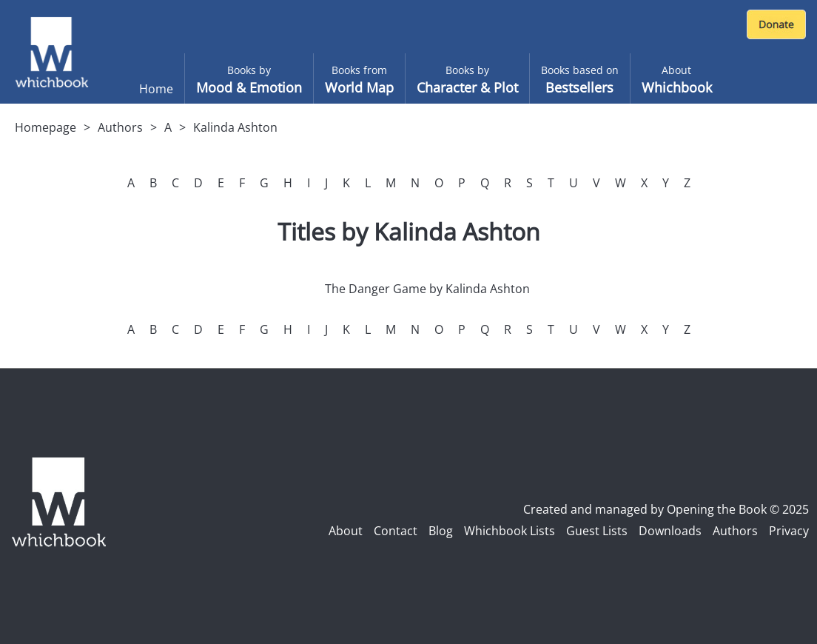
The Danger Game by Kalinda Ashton (427, 289)
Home (156, 89)
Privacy (789, 531)
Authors (120, 127)
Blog (441, 531)
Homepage (46, 127)
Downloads (670, 531)
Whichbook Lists (510, 531)
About (346, 531)
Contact (396, 531)
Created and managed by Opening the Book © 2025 (666, 509)
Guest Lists (597, 531)
